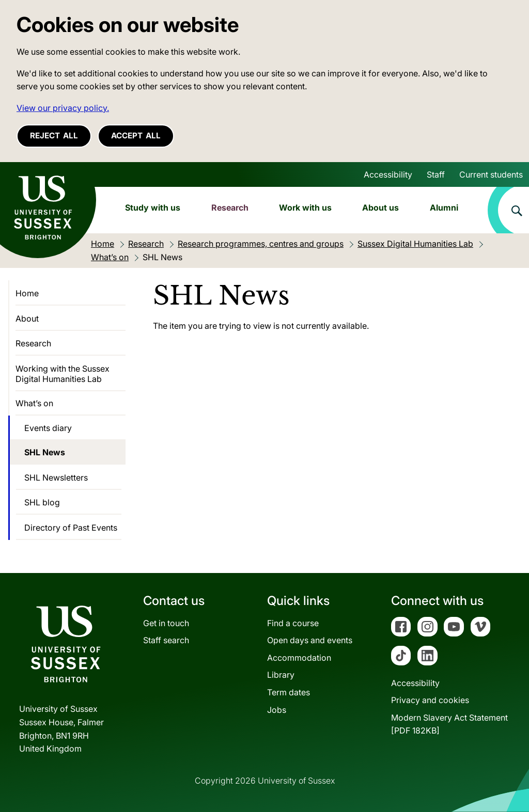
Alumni (444, 208)
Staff (436, 174)
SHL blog (42, 502)
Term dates (289, 692)
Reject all (54, 136)
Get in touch (166, 623)
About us (380, 208)
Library (281, 675)
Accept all (136, 136)
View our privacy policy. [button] (63, 108)
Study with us (153, 208)
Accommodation (299, 658)
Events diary (48, 428)
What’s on (34, 403)
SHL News (45, 452)
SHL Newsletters (56, 477)
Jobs (277, 710)
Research (230, 208)
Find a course (293, 623)
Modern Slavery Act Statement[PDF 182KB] (449, 724)
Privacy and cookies (430, 700)
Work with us (305, 208)
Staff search (166, 640)
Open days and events (310, 640)
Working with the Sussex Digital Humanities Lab (63, 374)
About (27, 319)
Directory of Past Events (71, 528)
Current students (491, 174)
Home (27, 293)
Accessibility (388, 174)
